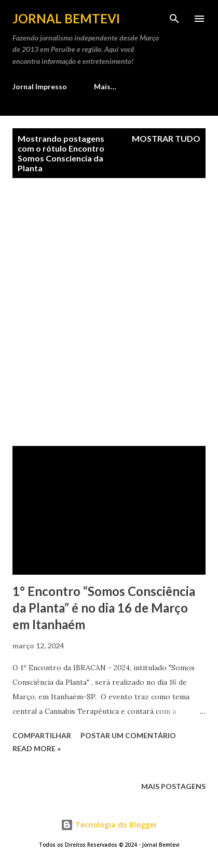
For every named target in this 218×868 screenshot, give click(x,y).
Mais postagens (173, 786)
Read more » (37, 748)
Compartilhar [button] (42, 735)
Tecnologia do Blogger (109, 825)
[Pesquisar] (174, 19)
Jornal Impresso (40, 86)
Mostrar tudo (166, 138)
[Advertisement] (109, 312)
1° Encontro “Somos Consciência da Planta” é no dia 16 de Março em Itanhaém (104, 608)
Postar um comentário (128, 735)
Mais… (105, 86)
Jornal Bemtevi (66, 18)
